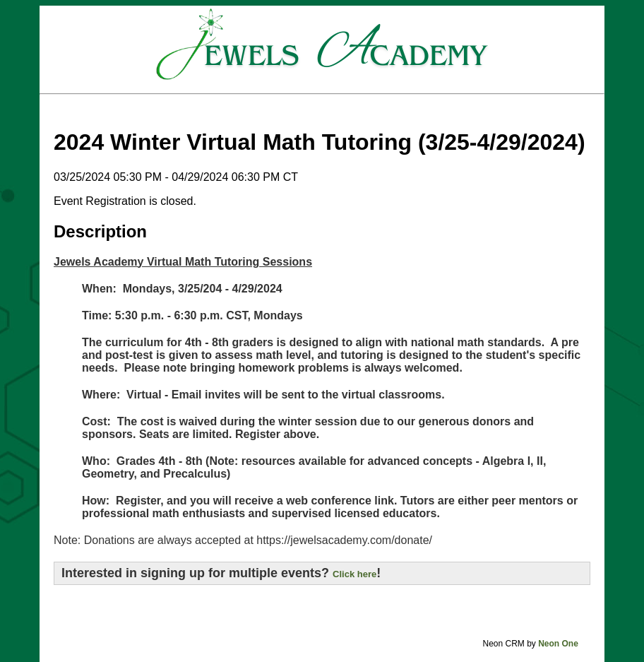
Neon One (558, 644)
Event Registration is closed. (125, 201)
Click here (354, 574)
